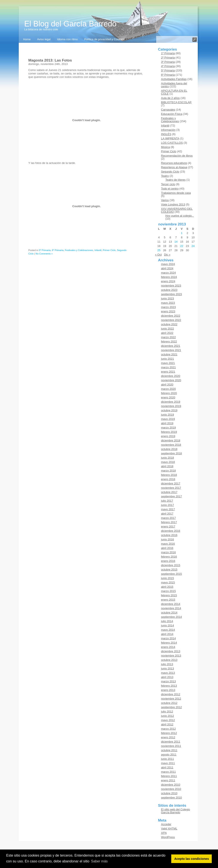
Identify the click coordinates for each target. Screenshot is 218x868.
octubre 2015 (169, 570)
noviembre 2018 (171, 445)
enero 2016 (168, 561)
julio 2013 (167, 664)
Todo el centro (170, 189)
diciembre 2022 (171, 316)
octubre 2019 (169, 410)
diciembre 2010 (171, 785)
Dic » (167, 255)
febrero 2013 (169, 686)
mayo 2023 (168, 303)
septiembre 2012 (172, 707)
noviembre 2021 (171, 350)
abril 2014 (167, 634)
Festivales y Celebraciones (79, 250)
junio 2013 (168, 668)
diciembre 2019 (171, 402)
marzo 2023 (169, 307)
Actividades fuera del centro (174, 85)
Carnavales (168, 110)
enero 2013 (168, 690)
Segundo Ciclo (170, 172)
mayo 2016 (168, 544)
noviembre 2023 (171, 286)
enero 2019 (168, 436)
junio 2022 (168, 329)
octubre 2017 (169, 492)
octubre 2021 (169, 354)
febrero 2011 (169, 776)
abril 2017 (167, 514)
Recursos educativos (174, 163)
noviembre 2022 (171, 320)
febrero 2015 (169, 595)
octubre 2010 (169, 793)
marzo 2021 (169, 367)
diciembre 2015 (171, 565)
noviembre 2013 (171, 656)
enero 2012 (168, 737)
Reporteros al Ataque (174, 167)
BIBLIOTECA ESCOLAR (176, 102)
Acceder (166, 824)
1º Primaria (168, 53)
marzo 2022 (169, 337)
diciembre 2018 (171, 440)
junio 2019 (168, 415)
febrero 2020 (169, 393)
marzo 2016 (169, 552)
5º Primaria (45, 250)
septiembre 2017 (172, 496)
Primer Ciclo (109, 250)
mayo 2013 (168, 673)
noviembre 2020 (171, 380)
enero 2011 (168, 780)
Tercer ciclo (168, 184)
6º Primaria (58, 250)
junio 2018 (168, 458)
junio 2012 (168, 716)
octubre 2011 (169, 750)
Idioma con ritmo (67, 39)
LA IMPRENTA (170, 138)
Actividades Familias (174, 79)
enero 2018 (168, 479)
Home (27, 39)
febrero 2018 (169, 475)
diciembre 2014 (171, 604)
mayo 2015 (168, 582)
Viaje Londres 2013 (173, 204)
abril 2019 (167, 423)
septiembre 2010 (172, 798)
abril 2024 (167, 268)
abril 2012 (167, 724)
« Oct (158, 255)
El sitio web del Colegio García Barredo (176, 811)
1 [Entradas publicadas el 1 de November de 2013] (182, 233)
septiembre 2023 (172, 294)
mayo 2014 (168, 630)
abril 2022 (167, 333)
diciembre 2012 (171, 694)
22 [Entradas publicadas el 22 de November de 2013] (182, 246)
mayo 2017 (168, 509)
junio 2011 (168, 759)
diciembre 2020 (171, 376)
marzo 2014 (169, 638)
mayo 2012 (168, 720)
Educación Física (172, 114)
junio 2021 (168, 359)
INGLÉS (166, 134)
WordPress (168, 837)
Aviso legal (44, 39)
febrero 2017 (169, 522)
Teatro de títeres (176, 180)
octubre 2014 (169, 613)
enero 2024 (168, 281)
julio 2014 (167, 621)
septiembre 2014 (172, 617)
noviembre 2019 (171, 406)
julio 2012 (167, 712)
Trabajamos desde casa (176, 193)
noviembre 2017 (171, 488)
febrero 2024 (169, 277)
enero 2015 (168, 600)
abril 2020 (167, 385)
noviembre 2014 (171, 608)
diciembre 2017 (171, 483)
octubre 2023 (169, 290)
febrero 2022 (169, 341)
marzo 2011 (169, 772)
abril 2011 (167, 767)
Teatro (165, 176)
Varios (165, 200)
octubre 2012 (169, 703)
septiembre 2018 (172, 453)
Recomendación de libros (177, 156)
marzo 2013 (169, 681)
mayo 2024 (168, 264)
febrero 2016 (169, 557)
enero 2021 (168, 372)
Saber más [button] (99, 861)
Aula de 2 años (171, 98)
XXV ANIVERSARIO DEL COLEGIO (177, 210)
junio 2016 (168, 539)
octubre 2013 (169, 660)
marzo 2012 (169, 729)
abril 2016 (167, 548)
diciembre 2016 (171, 531)
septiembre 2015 (172, 574)
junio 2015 (168, 578)
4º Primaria (168, 66)
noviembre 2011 (171, 746)
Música (166, 147)
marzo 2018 (169, 471)
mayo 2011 (168, 763)
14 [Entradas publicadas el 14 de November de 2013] (176, 242)
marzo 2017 (169, 518)
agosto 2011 (169, 755)
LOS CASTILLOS (172, 143)
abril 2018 (167, 466)
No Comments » (44, 254)
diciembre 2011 (171, 742)
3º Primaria (168, 62)
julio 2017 (167, 501)
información (168, 130)
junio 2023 (168, 298)
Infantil (98, 250)
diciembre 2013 (171, 651)
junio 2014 (168, 625)
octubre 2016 (169, 535)
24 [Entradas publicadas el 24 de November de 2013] (193, 246)
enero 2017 (168, 527)
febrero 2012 (169, 733)
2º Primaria (168, 58)
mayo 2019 (168, 419)
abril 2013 (167, 677)
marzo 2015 (169, 591)
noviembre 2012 (171, 699)
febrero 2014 (169, 643)
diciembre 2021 (171, 346)
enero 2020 (168, 397)
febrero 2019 (169, 432)
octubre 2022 (169, 324)
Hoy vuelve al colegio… (180, 216)
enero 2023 (168, 311)
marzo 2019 (169, 428)
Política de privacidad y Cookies (104, 39)
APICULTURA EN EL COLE (174, 92)
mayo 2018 (168, 462)
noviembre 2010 (171, 789)
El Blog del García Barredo (70, 24)
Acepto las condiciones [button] (192, 859)
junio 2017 (168, 505)
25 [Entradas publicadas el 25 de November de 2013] (159, 250)
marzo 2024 (169, 273)
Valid (169, 829)
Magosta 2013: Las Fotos (50, 60)
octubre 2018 (169, 449)
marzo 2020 (169, 389)
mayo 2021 (168, 363)
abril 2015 (167, 587)
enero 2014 (168, 647)
